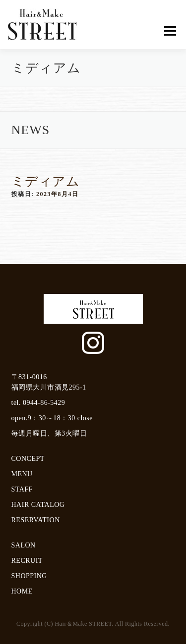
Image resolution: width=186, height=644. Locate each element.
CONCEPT (28, 459)
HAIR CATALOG (38, 505)
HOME (22, 591)
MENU (22, 474)
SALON (24, 545)
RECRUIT (27, 561)
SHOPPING (29, 576)
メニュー (170, 31)
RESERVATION (36, 520)
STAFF (22, 489)
